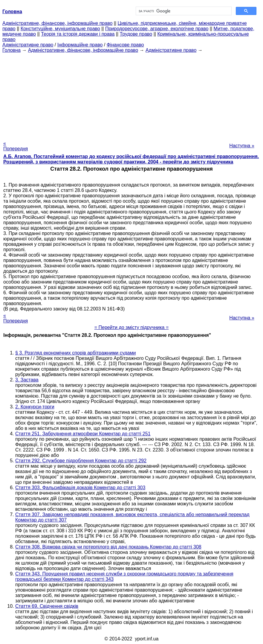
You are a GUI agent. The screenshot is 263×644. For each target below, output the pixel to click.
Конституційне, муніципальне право (60, 29)
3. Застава (27, 380)
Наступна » (242, 146)
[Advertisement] (131, 95)
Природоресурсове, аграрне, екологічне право (157, 29)
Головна (12, 50)
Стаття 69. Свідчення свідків (47, 606)
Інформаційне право (80, 45)
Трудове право (136, 34)
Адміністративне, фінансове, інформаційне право (57, 23)
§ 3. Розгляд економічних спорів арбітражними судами (75, 353)
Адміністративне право (28, 45)
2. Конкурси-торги (35, 407)
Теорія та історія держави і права (78, 34)
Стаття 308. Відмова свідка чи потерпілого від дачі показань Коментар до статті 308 (108, 547)
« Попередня (16, 146)
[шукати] (183, 11)
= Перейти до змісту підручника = (132, 327)
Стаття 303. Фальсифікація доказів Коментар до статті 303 (80, 488)
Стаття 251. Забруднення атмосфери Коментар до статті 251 (83, 434)
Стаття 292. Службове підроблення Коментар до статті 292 (81, 461)
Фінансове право (125, 45)
